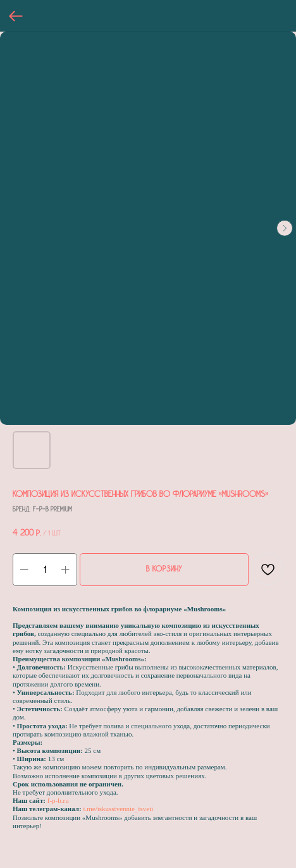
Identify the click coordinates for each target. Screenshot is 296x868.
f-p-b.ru (58, 800)
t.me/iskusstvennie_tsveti (118, 809)
